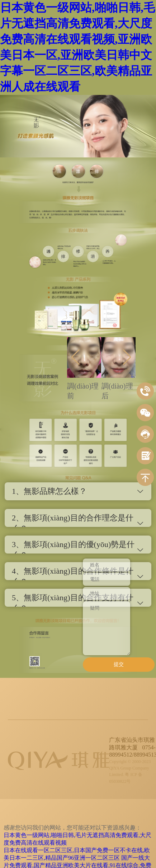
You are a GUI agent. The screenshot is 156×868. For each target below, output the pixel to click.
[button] (75, 357)
